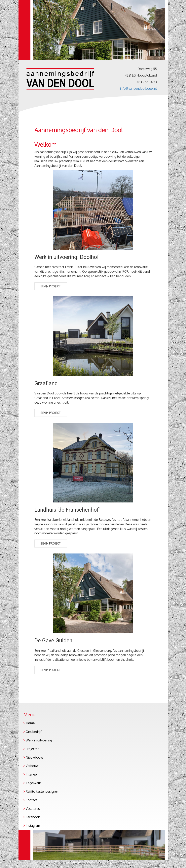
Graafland (46, 383)
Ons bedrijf (34, 732)
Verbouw (32, 766)
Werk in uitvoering (39, 740)
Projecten (33, 749)
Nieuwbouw (34, 757)
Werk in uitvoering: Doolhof (67, 257)
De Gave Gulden (53, 641)
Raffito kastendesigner (42, 791)
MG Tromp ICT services (118, 863)
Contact (31, 800)
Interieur (32, 774)
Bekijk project (51, 286)
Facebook (33, 817)
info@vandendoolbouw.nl (138, 88)
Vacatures (33, 809)
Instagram (33, 826)
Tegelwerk (33, 783)
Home (30, 723)
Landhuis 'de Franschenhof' (67, 510)
